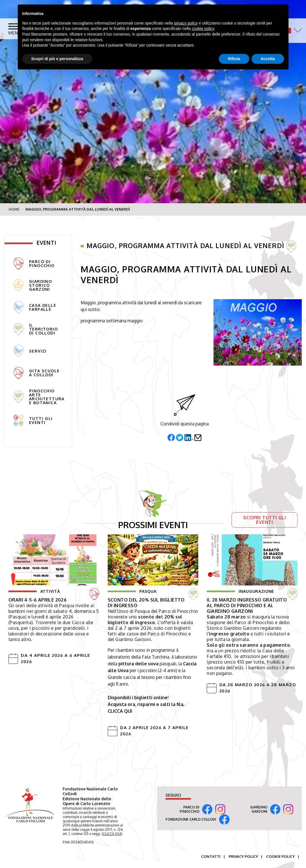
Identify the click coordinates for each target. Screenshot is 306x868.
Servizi (30, 351)
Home (14, 209)
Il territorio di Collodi (36, 329)
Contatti (211, 856)
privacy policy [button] (186, 23)
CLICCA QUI (112, 834)
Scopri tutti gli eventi (265, 520)
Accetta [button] (268, 59)
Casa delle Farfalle (35, 307)
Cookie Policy (280, 856)
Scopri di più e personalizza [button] (57, 59)
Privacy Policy (243, 856)
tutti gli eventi (33, 421)
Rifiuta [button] (234, 59)
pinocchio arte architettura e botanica (39, 397)
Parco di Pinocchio (34, 264)
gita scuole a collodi (37, 373)
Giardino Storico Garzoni (33, 286)
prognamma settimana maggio (112, 321)
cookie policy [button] (203, 29)
